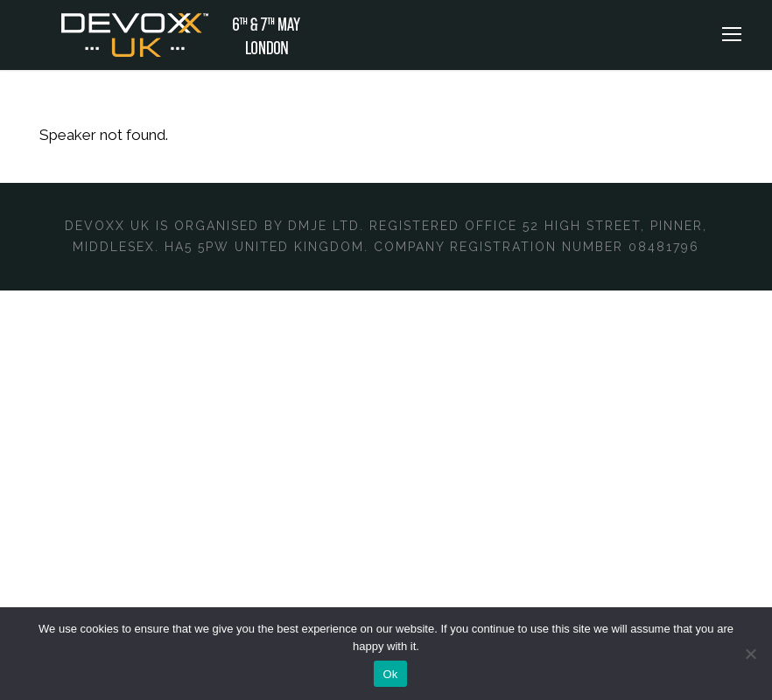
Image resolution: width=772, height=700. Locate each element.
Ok (390, 674)
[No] (750, 654)
